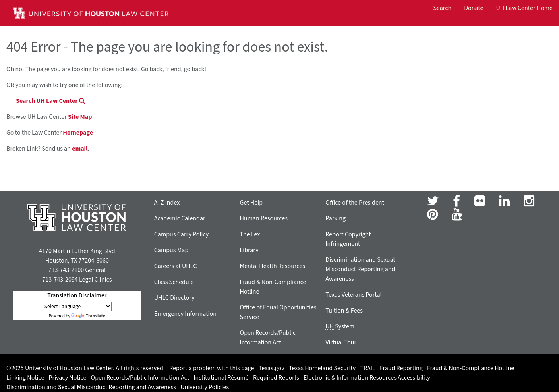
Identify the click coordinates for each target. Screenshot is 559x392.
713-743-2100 (66, 270)
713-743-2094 (60, 280)
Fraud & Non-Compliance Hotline (471, 368)
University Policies (205, 387)
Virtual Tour (341, 342)
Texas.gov (272, 368)
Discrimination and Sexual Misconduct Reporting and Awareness (360, 269)
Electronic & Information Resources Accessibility (367, 378)
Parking (336, 218)
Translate (88, 316)
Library (249, 250)
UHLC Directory (174, 298)
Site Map (80, 117)
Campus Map (171, 250)
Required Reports (276, 378)
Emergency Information (185, 314)
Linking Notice (25, 378)
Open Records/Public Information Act (140, 378)
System (340, 326)
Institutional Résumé (221, 378)
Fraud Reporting (401, 368)
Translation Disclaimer (77, 295)
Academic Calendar (180, 218)
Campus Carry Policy (182, 234)
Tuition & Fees (344, 311)
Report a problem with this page (212, 368)
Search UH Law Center (50, 101)
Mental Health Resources (273, 266)
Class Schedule (174, 282)
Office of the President (355, 203)
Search (443, 8)
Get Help (251, 203)
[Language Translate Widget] (77, 306)
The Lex (250, 234)
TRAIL (368, 368)
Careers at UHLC (176, 266)
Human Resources (264, 218)
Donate (474, 8)
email (80, 149)
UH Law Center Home (524, 8)
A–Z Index (167, 203)
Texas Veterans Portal (353, 295)
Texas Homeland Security (322, 368)
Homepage (78, 133)
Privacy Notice (68, 378)
